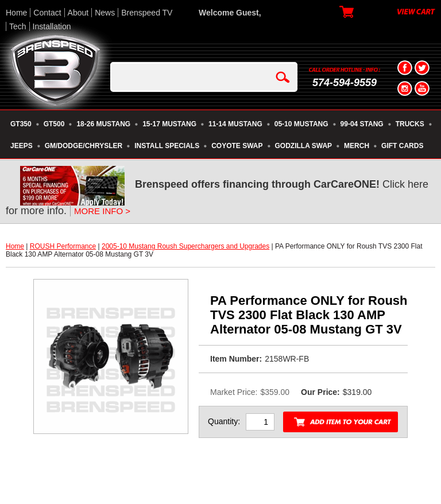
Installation (52, 26)
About (78, 13)
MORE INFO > (102, 211)
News (105, 13)
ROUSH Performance (63, 246)
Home (16, 13)
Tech (18, 26)
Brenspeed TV (147, 13)
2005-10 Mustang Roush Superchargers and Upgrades (185, 246)
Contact (47, 13)
